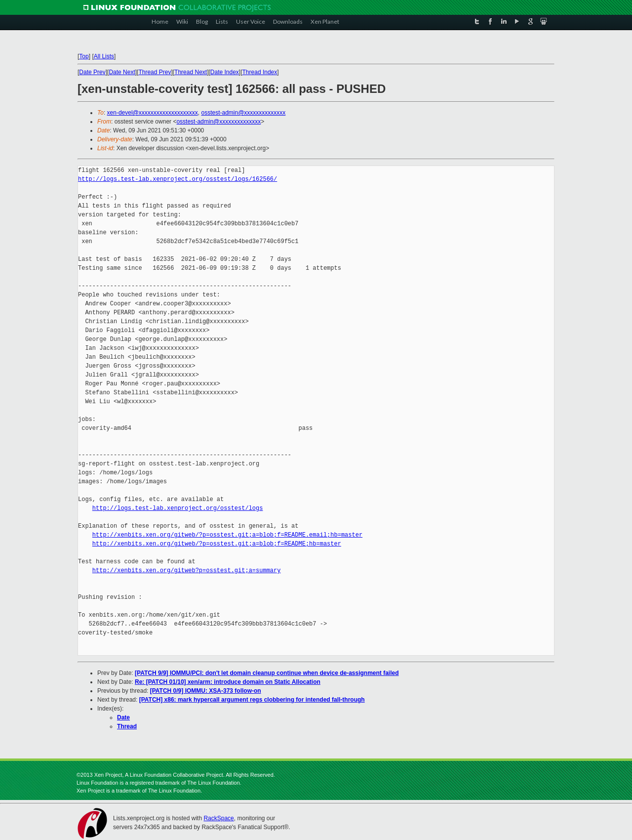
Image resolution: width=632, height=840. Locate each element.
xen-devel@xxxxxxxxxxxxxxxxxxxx (153, 113)
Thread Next (191, 72)
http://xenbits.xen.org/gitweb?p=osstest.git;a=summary (187, 570)
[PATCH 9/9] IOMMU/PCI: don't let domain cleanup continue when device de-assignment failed (267, 673)
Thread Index (260, 72)
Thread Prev (155, 72)
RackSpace (218, 818)
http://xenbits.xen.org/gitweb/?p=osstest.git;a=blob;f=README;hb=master (217, 544)
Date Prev (92, 72)
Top (84, 56)
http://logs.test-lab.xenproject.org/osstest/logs (178, 508)
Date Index (225, 72)
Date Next (122, 72)
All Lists (104, 56)
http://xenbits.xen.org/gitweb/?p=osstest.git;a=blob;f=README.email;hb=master (227, 535)
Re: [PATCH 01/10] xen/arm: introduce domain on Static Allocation (228, 682)
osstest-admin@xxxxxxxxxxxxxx (243, 113)
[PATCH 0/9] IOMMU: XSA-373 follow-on (206, 691)
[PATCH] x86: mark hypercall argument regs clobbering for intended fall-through (252, 700)
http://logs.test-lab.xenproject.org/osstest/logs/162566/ (178, 179)
